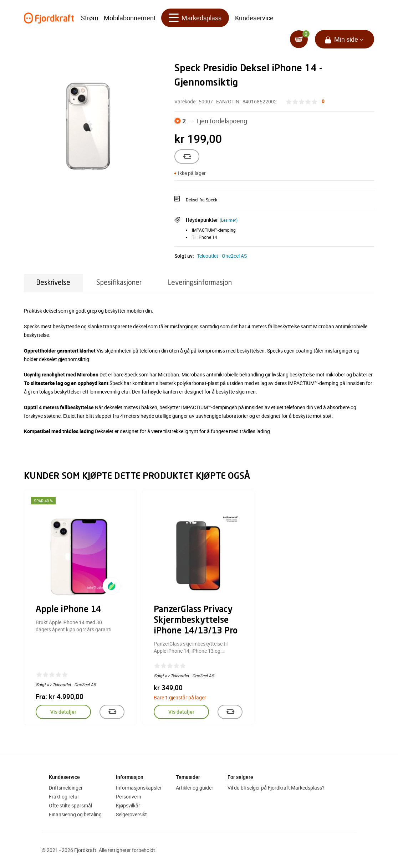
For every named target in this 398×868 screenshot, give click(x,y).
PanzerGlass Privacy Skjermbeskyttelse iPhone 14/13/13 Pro (196, 621)
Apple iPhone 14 (68, 610)
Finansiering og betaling (75, 814)
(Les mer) (229, 220)
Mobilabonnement (130, 18)
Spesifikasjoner (119, 283)
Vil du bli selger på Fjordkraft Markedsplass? (276, 788)
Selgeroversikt (131, 814)
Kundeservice (254, 18)
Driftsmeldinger (66, 788)
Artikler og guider (195, 788)
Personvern (129, 797)
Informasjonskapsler (139, 788)
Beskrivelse (53, 283)
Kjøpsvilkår (128, 805)
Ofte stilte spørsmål (70, 805)
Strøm (90, 18)
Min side (346, 39)
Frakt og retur (64, 797)
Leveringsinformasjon (200, 283)
